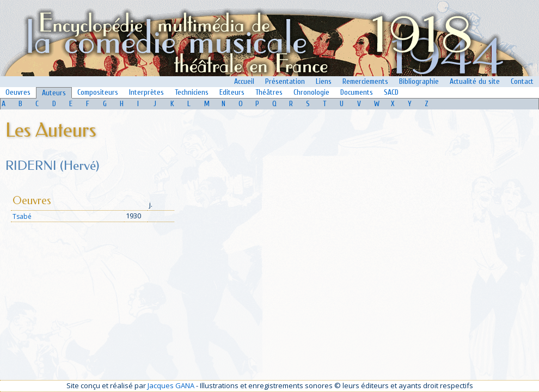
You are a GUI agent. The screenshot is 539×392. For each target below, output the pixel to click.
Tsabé (22, 216)
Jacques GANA (171, 385)
